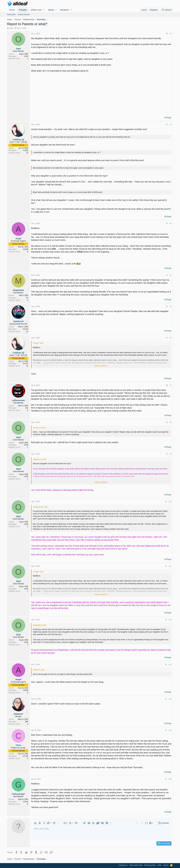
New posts (11, 14)
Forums (23, 10)
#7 (171, 385)
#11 (170, 566)
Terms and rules (136, 865)
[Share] (167, 34)
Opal (11, 28)
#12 (170, 620)
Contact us (123, 865)
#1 (171, 34)
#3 (171, 223)
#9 (171, 454)
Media (51, 10)
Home (12, 10)
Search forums (24, 14)
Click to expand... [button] (101, 366)
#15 (170, 730)
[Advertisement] (101, 93)
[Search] (167, 10)
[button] (44, 10)
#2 (171, 125)
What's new (36, 10)
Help (160, 865)
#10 (170, 502)
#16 (170, 779)
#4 (171, 275)
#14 (170, 699)
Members (65, 10)
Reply (169, 118)
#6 (171, 338)
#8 (171, 422)
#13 (170, 665)
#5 (171, 306)
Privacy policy (150, 865)
